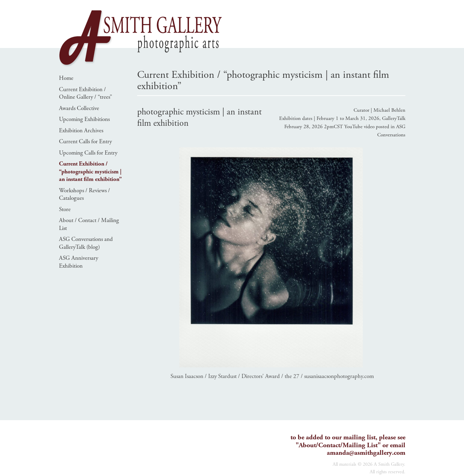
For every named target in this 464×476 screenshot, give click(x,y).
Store (65, 209)
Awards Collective (79, 108)
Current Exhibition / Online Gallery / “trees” (86, 93)
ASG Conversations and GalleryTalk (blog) (86, 243)
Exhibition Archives (81, 131)
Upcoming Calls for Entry (88, 153)
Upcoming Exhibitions (84, 119)
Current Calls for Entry (85, 142)
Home (66, 78)
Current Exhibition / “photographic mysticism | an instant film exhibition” (90, 172)
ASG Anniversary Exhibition (79, 262)
